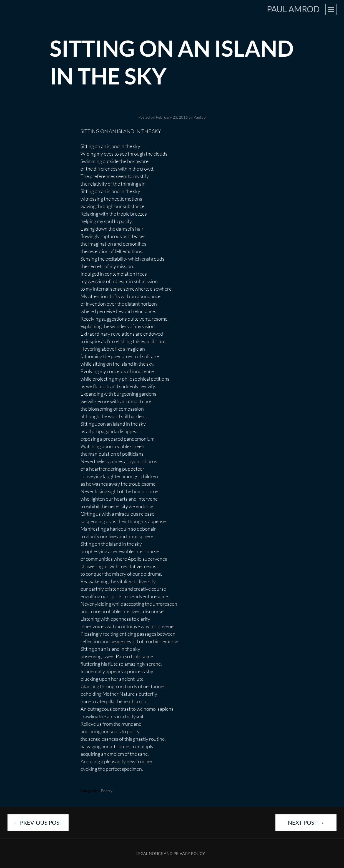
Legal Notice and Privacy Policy (171, 853)
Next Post (306, 822)
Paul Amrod (293, 9)
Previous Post (38, 822)
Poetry (107, 791)
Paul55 (200, 117)
